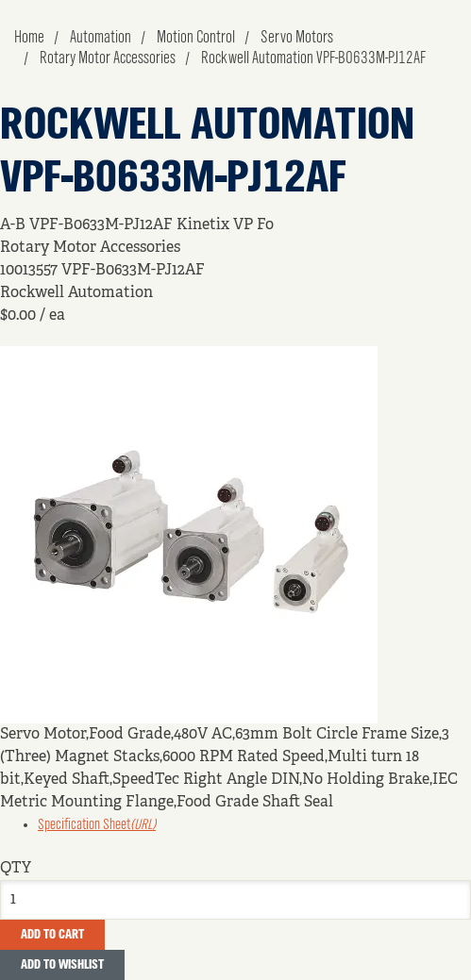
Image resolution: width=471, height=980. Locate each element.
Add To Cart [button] (52, 935)
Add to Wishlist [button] (62, 965)
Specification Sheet (97, 825)
